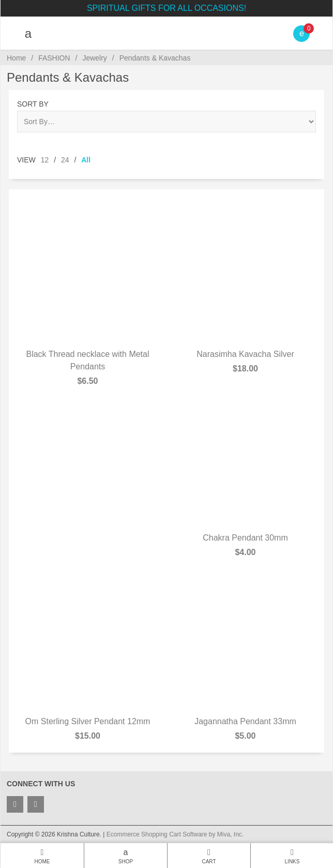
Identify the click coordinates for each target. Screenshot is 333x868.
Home (16, 58)
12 (45, 160)
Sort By (33, 104)
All (86, 160)
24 (65, 160)
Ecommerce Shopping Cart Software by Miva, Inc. (175, 834)
